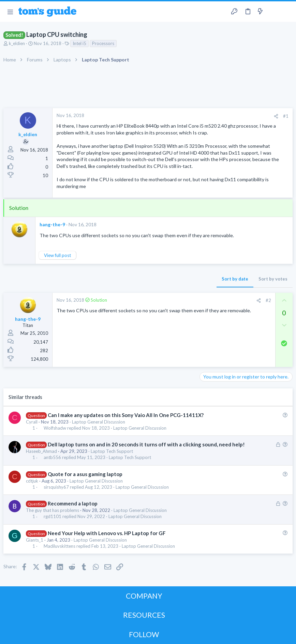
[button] (10, 12)
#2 (268, 300)
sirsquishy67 (56, 487)
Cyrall (32, 422)
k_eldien (17, 43)
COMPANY (144, 596)
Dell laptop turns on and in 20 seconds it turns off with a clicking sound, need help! (146, 444)
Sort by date (235, 279)
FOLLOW (144, 634)
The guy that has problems (53, 510)
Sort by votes (273, 279)
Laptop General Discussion (99, 422)
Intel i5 (79, 43)
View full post (57, 255)
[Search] (287, 12)
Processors (103, 43)
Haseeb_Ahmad (41, 451)
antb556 (52, 457)
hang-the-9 (52, 224)
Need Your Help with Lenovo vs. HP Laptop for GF (107, 533)
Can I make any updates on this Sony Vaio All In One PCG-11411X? (126, 415)
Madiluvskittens (60, 546)
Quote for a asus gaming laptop (85, 474)
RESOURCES (144, 615)
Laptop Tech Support (112, 451)
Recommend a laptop (73, 503)
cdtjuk (32, 481)
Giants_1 (35, 540)
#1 (286, 116)
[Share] (276, 116)
